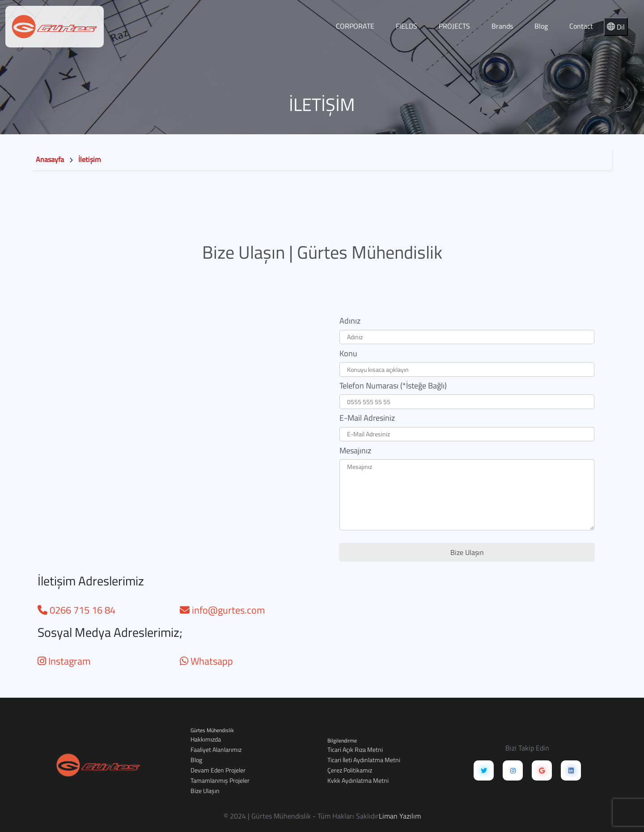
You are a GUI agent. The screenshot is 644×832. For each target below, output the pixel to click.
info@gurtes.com (222, 610)
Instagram (64, 661)
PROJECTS (454, 26)
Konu (348, 353)
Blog (541, 26)
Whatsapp (206, 661)
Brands (502, 26)
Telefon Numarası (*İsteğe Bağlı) (393, 386)
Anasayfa (50, 159)
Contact (581, 26)
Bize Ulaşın (467, 552)
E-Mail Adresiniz (367, 418)
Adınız (350, 321)
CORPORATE (355, 26)
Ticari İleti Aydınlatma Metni (364, 760)
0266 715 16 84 (76, 610)
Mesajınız (355, 450)
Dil (616, 27)
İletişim (89, 159)
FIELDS (407, 26)
